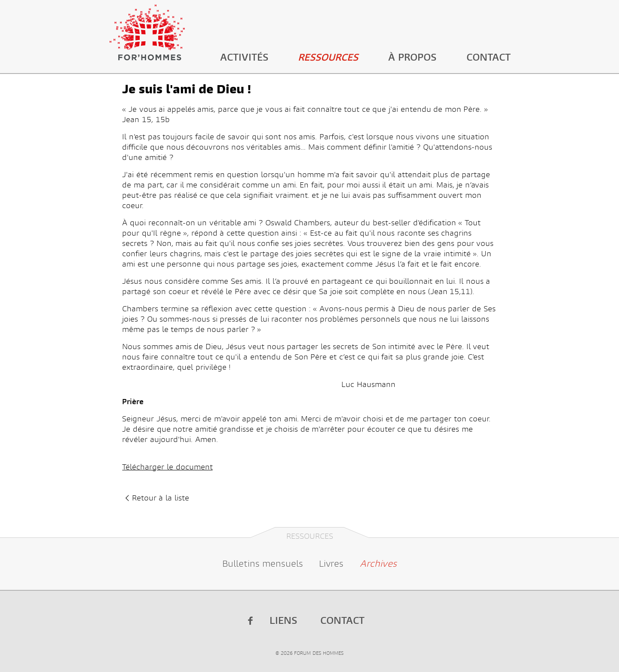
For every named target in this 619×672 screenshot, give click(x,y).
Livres (331, 564)
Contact (489, 57)
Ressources (328, 57)
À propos (412, 57)
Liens (283, 621)
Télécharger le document (167, 467)
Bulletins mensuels (263, 564)
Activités (244, 57)
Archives (378, 564)
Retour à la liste (155, 498)
